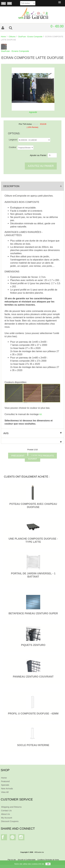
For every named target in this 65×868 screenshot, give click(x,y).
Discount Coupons (10, 821)
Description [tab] (32, 186)
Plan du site (12, 860)
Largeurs (13, 140)
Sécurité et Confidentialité (27, 860)
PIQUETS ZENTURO (33, 645)
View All (5, 792)
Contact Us (6, 810)
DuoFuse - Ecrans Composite (30, 37)
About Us (5, 814)
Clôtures (12, 37)
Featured (5, 781)
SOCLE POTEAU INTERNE (33, 745)
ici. (41, 414)
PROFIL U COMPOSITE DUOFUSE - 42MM (33, 714)
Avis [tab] (32, 433)
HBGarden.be (39, 852)
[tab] (32, 441)
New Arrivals (7, 788)
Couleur (13, 147)
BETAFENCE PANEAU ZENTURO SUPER (33, 613)
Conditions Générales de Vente (48, 860)
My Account (6, 818)
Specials (5, 785)
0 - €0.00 (57, 26)
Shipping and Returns (11, 807)
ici (43, 865)
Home (3, 37)
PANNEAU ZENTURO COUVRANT (33, 677)
